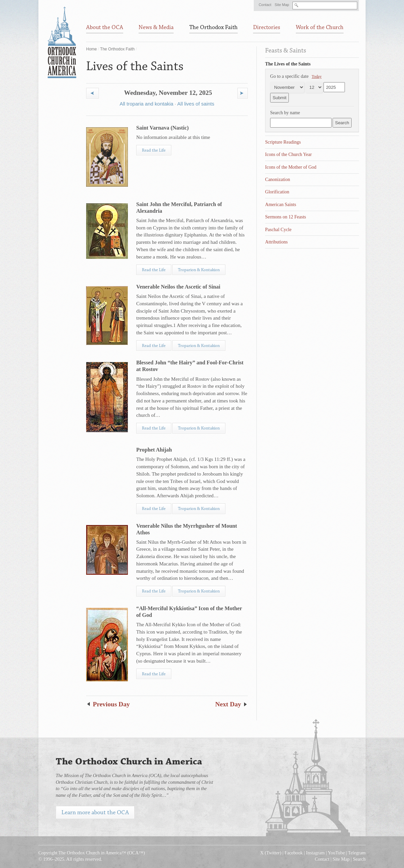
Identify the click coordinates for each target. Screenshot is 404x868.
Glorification (277, 192)
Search (359, 859)
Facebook (293, 853)
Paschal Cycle (278, 230)
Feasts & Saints (286, 50)
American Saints (281, 205)
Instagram (316, 853)
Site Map (282, 5)
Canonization (278, 180)
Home (91, 49)
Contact (265, 5)
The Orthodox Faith (117, 49)
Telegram (357, 853)
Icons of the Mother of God (291, 167)
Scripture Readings (283, 142)
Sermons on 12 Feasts (286, 217)
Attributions (276, 242)
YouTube (336, 853)
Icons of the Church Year (288, 154)
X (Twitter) (271, 853)
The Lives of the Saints (288, 64)
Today (317, 76)
